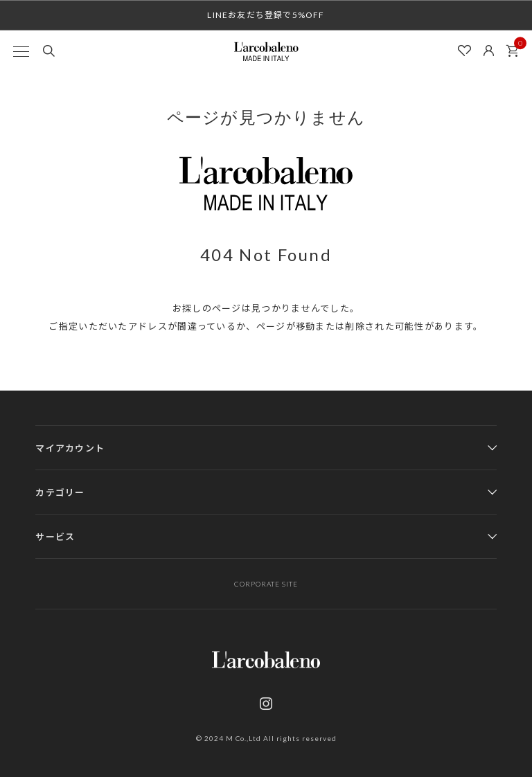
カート (516, 47)
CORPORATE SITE (266, 584)
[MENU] (21, 51)
